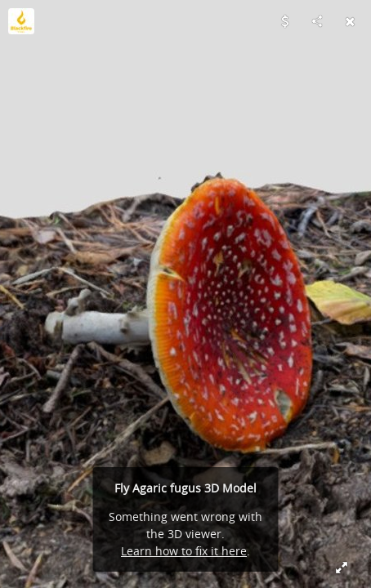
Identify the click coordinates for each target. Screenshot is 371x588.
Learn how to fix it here (184, 551)
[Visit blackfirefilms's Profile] (21, 21)
